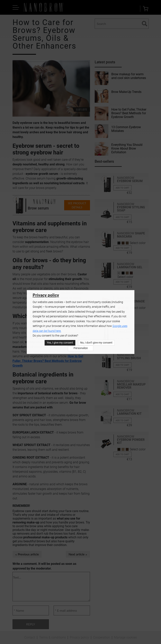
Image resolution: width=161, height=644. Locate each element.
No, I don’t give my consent (96, 343)
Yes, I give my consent (60, 343)
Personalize (81, 348)
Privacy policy (46, 295)
